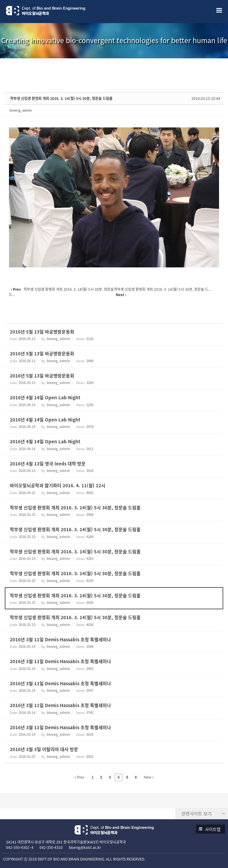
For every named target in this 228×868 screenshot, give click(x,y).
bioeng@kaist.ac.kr (85, 847)
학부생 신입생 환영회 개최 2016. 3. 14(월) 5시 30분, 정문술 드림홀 (61, 98)
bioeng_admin (21, 110)
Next (149, 777)
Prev (79, 777)
